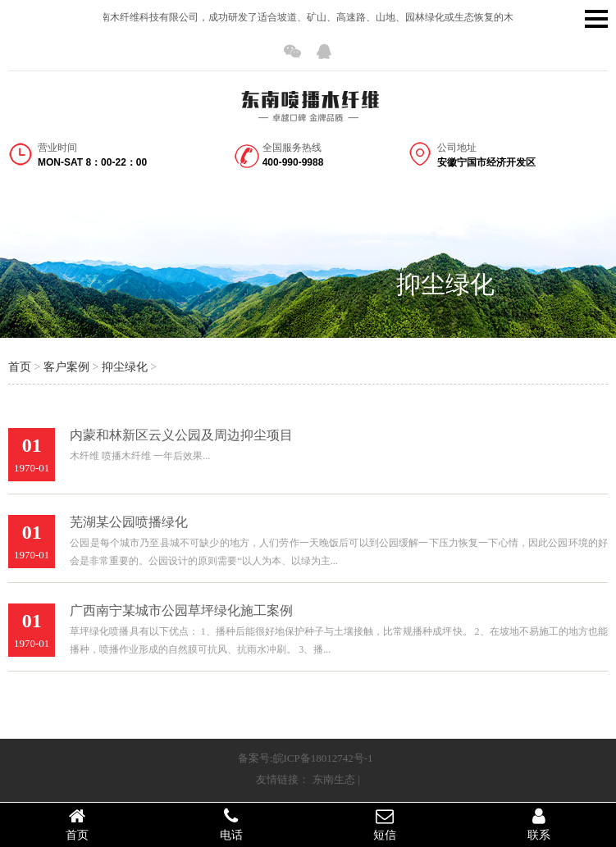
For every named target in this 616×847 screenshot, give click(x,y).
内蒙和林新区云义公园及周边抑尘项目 (181, 435)
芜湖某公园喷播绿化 (129, 522)
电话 (231, 824)
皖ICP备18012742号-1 (323, 758)
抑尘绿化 (445, 284)
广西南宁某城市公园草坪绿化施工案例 (181, 610)
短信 (386, 824)
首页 (20, 367)
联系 (539, 824)
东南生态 (334, 779)
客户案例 (66, 367)
